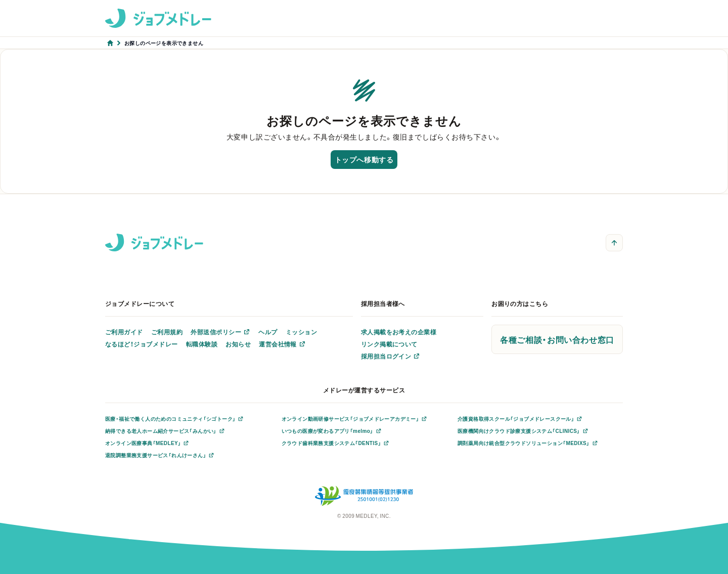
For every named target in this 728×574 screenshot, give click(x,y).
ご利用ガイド (124, 332)
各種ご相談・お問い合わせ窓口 (557, 339)
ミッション (301, 332)
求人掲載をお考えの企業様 (399, 332)
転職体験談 (202, 344)
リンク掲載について (389, 344)
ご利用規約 (167, 332)
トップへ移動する (364, 159)
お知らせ (238, 344)
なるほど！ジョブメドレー (142, 344)
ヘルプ (268, 332)
